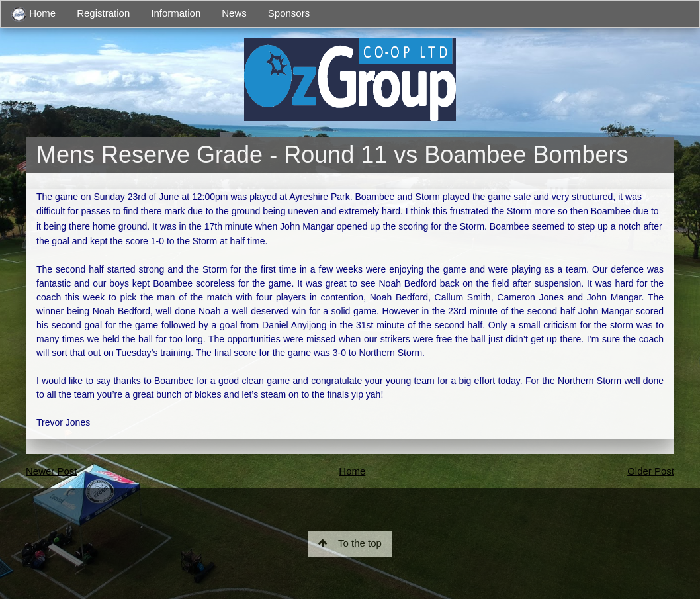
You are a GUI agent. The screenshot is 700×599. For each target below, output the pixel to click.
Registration (103, 13)
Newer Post (52, 471)
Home (33, 14)
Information (176, 13)
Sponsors (289, 13)
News (234, 13)
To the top (350, 543)
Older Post (651, 471)
